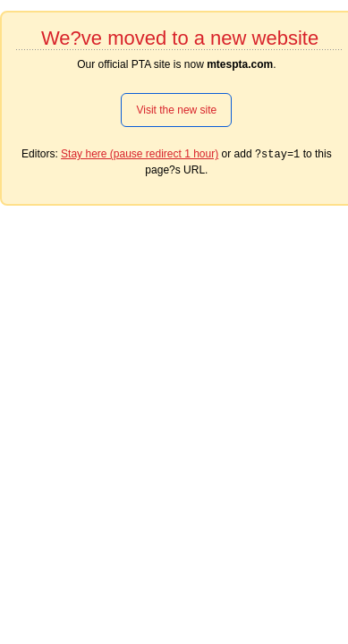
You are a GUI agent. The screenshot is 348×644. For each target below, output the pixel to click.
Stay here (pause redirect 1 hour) (140, 154)
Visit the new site (176, 110)
